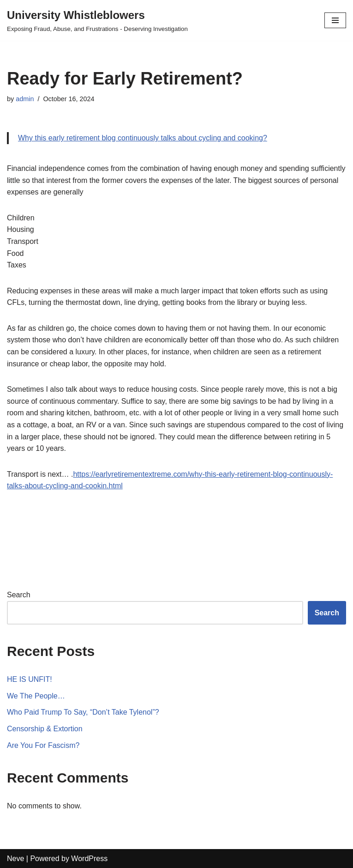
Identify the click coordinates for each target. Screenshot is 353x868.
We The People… (36, 696)
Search (19, 595)
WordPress (89, 859)
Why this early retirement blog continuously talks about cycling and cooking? (143, 138)
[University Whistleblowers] (97, 20)
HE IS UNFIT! (30, 679)
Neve (15, 859)
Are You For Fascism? (43, 745)
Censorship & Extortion (45, 729)
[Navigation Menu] (335, 20)
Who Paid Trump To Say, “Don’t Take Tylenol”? (83, 712)
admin (25, 99)
